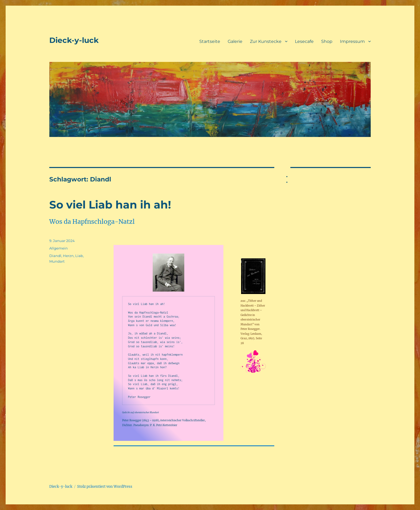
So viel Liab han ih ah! (110, 205)
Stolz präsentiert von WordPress (105, 487)
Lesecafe (304, 41)
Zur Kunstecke (266, 41)
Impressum (352, 41)
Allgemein (59, 248)
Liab (79, 256)
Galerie (235, 41)
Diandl (55, 256)
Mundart (57, 261)
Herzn (68, 256)
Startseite (210, 41)
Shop (327, 41)
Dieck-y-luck (74, 40)
